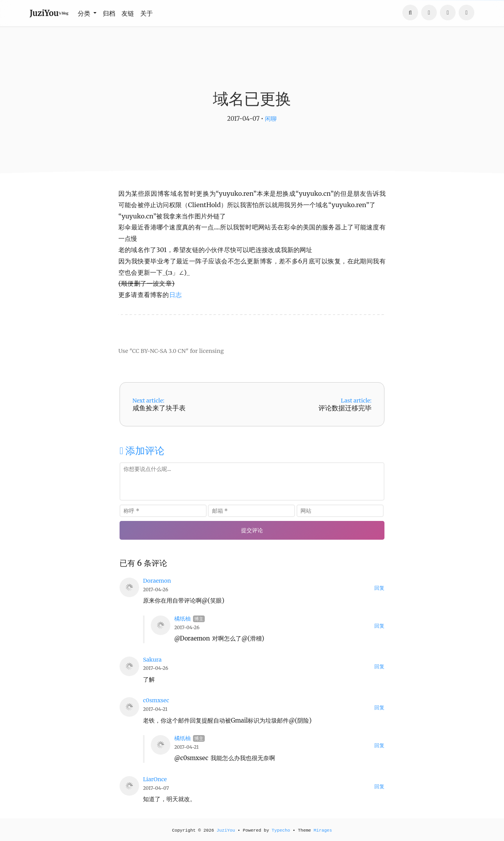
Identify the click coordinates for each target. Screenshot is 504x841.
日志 (175, 295)
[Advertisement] (252, 327)
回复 (379, 588)
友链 (128, 13)
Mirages (323, 830)
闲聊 (271, 119)
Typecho (281, 830)
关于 (147, 13)
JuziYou (226, 830)
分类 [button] (85, 13)
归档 (109, 13)
